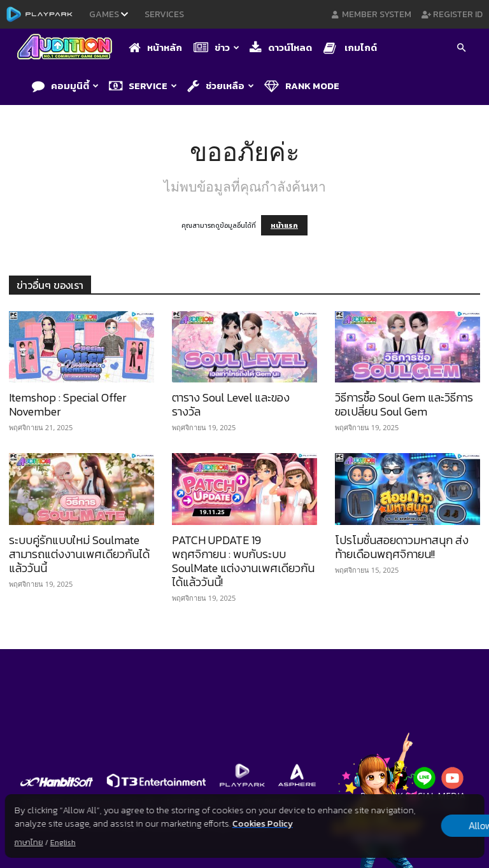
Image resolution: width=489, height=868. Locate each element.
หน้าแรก (284, 225)
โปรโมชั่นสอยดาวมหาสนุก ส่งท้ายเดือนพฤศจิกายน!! (402, 547)
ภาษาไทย (29, 843)
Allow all (417, 826)
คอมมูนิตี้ (65, 86)
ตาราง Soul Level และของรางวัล (231, 404)
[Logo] (68, 48)
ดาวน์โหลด (281, 47)
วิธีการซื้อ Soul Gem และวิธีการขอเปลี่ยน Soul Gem (404, 404)
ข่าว (216, 47)
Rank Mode (302, 86)
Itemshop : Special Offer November (68, 404)
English (63, 843)
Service (143, 86)
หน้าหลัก (155, 47)
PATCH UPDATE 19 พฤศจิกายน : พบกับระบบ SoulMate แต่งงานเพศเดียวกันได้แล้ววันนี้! (243, 561)
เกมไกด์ (350, 47)
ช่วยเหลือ (221, 86)
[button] (461, 49)
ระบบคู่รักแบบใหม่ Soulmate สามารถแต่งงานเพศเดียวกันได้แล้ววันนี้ (79, 554)
